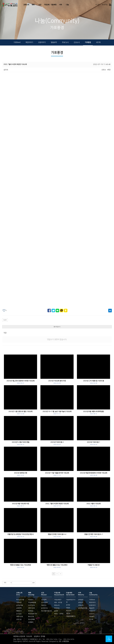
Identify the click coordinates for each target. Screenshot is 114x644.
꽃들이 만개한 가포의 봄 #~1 (94, 535)
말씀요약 (54, 42)
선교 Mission (44, 594)
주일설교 (31, 600)
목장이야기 (29, 42)
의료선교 (44, 605)
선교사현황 (44, 602)
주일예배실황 (32, 602)
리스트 (5, 320)
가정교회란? (58, 600)
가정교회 (47, 5)
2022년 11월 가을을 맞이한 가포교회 (57, 474)
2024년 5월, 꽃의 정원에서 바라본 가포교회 (21, 382)
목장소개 (57, 605)
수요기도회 (31, 605)
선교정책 (44, 600)
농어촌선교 (44, 608)
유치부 (68, 605)
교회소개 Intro (19, 594)
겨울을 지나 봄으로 (94, 566)
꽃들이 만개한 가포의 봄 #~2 (57, 535)
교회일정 (81, 600)
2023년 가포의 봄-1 (94, 443)
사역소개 (81, 605)
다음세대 (54, 5)
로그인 (98, 5)
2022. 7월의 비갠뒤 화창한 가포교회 (57, 505)
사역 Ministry (81, 594)
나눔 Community (93, 594)
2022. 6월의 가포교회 (94, 505)
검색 (33, 583)
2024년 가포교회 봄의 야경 (57, 382)
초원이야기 (42, 42)
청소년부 (69, 611)
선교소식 (77, 42)
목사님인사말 (20, 600)
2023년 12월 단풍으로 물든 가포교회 (20, 413)
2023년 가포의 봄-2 (57, 443)
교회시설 (19, 619)
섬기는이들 (20, 605)
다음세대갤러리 (71, 616)
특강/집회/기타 (33, 614)
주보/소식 (65, 42)
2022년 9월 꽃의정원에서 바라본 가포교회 (94, 474)
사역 (60, 5)
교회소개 (26, 5)
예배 (33, 5)
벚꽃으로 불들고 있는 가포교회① (57, 566)
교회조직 (81, 602)
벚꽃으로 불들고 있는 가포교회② (20, 566)
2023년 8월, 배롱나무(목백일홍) (94, 413)
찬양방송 (31, 611)
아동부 (68, 608)
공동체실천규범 (83, 608)
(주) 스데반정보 (64, 641)
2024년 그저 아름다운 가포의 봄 (94, 382)
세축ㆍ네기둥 (58, 602)
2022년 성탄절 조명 (20, 474)
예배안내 (19, 611)
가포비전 (19, 602)
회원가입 (105, 5)
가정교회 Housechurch (59, 594)
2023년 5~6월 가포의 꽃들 (21, 443)
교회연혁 (19, 608)
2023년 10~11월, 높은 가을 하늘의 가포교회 (57, 413)
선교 (40, 5)
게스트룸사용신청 (46, 611)
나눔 (67, 5)
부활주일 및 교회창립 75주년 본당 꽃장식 (20, 535)
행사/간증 (31, 617)
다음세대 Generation (70, 594)
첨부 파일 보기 (57, 327)
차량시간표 (20, 617)
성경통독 (31, 622)
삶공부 (56, 611)
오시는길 (19, 614)
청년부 (68, 613)
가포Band (17, 42)
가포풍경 (88, 42)
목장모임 (57, 608)
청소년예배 (31, 619)
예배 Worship (31, 594)
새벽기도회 (31, 608)
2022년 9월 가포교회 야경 (20, 505)
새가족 (98, 42)
